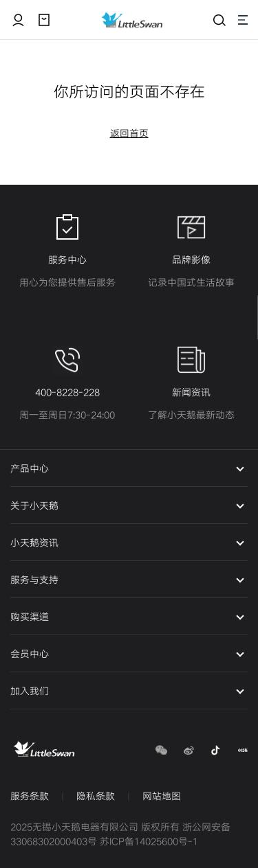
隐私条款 (96, 796)
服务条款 (30, 796)
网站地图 (162, 796)
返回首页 (129, 134)
